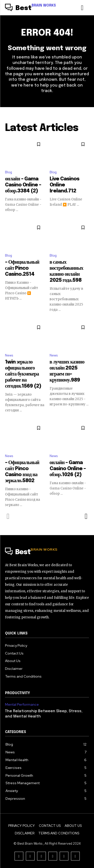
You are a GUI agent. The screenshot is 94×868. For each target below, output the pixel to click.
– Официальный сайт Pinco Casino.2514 (22, 268)
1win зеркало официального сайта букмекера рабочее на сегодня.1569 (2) (23, 374)
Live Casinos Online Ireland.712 (64, 185)
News (9, 355)
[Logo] (30, 8)
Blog (9, 172)
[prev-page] (8, 516)
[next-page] (86, 516)
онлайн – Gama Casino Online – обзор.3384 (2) (23, 185)
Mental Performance (22, 705)
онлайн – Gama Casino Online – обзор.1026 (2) (68, 469)
